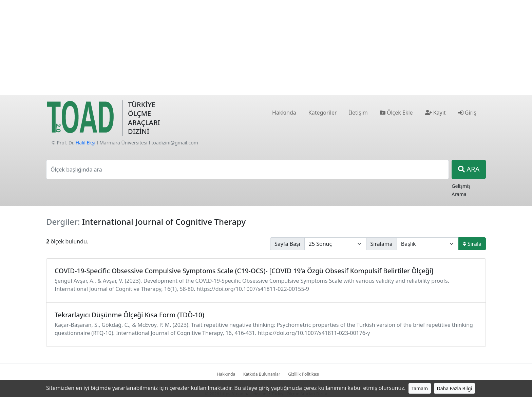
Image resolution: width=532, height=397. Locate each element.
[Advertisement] (266, 47)
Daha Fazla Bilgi (455, 388)
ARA (469, 169)
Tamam (420, 388)
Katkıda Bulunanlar (262, 374)
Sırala (472, 244)
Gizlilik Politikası (303, 374)
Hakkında (226, 374)
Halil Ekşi (85, 143)
